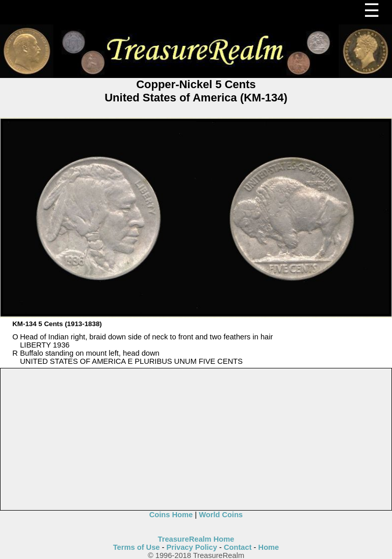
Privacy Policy (192, 547)
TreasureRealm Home (196, 539)
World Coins (221, 515)
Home (269, 547)
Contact (238, 547)
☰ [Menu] (372, 10)
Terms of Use (137, 547)
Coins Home (171, 515)
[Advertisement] (196, 440)
